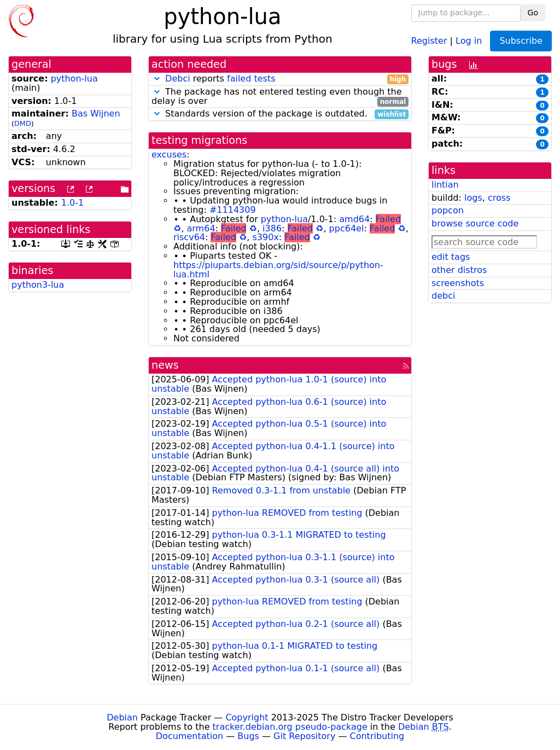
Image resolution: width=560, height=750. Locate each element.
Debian (122, 717)
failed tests (251, 79)
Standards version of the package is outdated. (280, 114)
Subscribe (521, 41)
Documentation (189, 736)
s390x (266, 237)
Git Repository (304, 736)
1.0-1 (72, 203)
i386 (272, 228)
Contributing (377, 736)
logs (473, 198)
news (165, 365)
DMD (23, 123)
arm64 (201, 228)
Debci (178, 79)
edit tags (451, 257)
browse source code (475, 223)
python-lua (74, 79)
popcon (448, 210)
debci (443, 296)
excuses (169, 155)
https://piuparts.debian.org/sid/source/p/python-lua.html (278, 270)
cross (499, 198)
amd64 (354, 219)
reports (280, 79)
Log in (469, 40)
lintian (445, 185)
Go (533, 13)
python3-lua (38, 285)
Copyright (247, 717)
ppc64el (347, 228)
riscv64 (189, 237)
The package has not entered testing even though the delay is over (280, 97)
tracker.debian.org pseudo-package (290, 727)
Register (429, 40)
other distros (459, 270)
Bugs (248, 736)
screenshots (458, 283)
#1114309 (233, 210)
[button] (157, 79)
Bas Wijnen (96, 114)
